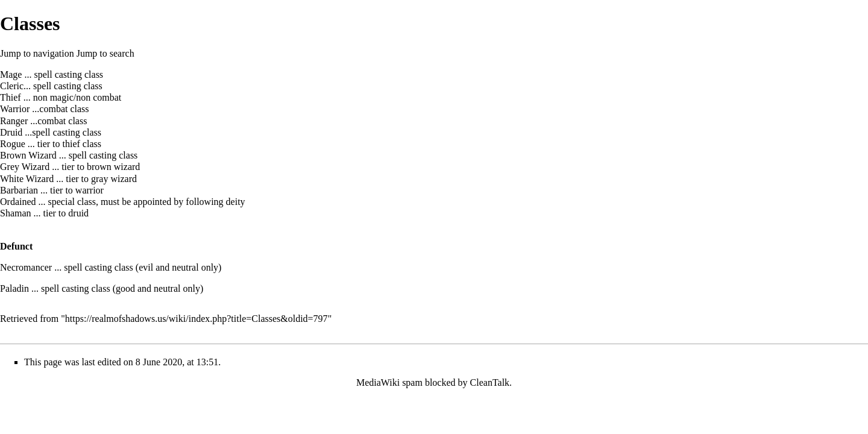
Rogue (13, 144)
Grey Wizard (25, 167)
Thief (11, 97)
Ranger (14, 121)
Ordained (18, 202)
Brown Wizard (28, 155)
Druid (11, 132)
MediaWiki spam (389, 382)
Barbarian (19, 190)
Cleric (12, 86)
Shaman (16, 213)
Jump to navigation (37, 53)
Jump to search (105, 53)
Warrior (15, 109)
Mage (11, 74)
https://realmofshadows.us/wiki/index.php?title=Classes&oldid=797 (197, 319)
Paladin (14, 288)
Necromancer (26, 267)
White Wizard (27, 179)
